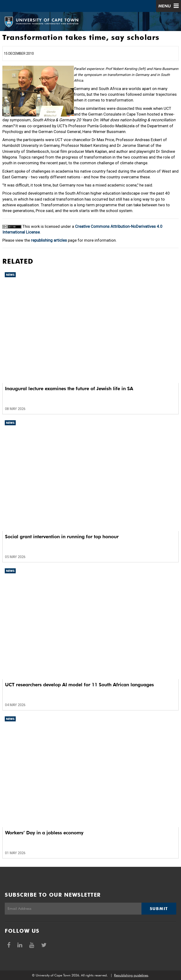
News (10, 275)
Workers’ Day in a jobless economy (44, 833)
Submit (159, 909)
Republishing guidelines (131, 975)
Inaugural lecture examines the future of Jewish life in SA (69, 389)
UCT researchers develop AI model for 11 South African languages (79, 685)
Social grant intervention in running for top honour (62, 537)
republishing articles (49, 240)
